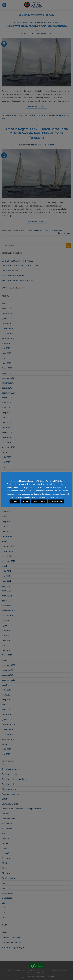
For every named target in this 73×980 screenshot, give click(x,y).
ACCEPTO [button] (15, 500)
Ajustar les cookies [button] (39, 500)
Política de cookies (56, 500)
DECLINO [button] (25, 500)
